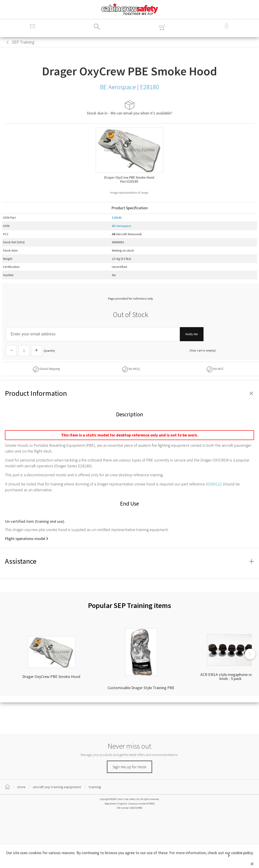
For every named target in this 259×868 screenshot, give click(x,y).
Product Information (129, 393)
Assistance (129, 561)
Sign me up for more (129, 767)
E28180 (117, 218)
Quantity (49, 351)
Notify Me (192, 334)
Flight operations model (25, 539)
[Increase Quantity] (36, 351)
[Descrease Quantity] (11, 351)
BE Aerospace (121, 226)
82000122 (214, 484)
